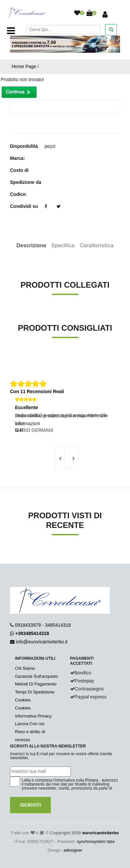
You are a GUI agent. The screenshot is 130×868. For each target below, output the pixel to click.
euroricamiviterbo (100, 833)
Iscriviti (30, 805)
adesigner (73, 850)
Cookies (23, 700)
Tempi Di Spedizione (35, 692)
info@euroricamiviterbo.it (42, 642)
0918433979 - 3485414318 (43, 625)
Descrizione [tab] (31, 245)
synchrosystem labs (96, 841)
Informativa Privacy (33, 716)
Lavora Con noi (30, 724)
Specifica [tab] (63, 245)
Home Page (24, 66)
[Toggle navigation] (11, 31)
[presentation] (60, 458)
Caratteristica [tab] (96, 245)
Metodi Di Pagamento (36, 684)
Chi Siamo (25, 668)
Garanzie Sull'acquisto (36, 676)
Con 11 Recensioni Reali (37, 391)
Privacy (92, 780)
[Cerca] (64, 30)
